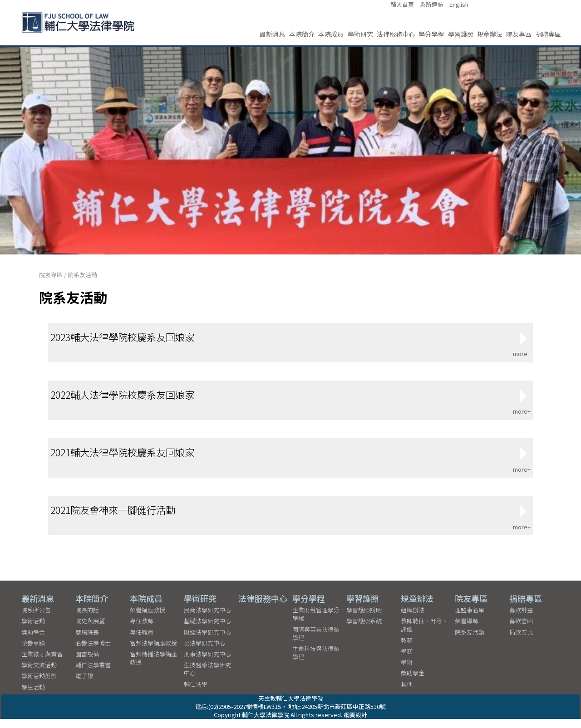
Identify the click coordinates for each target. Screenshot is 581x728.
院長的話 (87, 619)
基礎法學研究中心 (207, 630)
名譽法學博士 (93, 652)
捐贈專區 (548, 34)
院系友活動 (82, 275)
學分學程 (431, 34)
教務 (407, 649)
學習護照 (461, 34)
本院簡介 (302, 34)
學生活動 (33, 696)
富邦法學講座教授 (153, 652)
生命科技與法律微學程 (316, 662)
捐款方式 (521, 641)
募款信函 (521, 630)
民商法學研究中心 (207, 619)
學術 (407, 671)
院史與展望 (90, 630)
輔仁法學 (196, 693)
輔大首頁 (402, 5)
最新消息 (272, 34)
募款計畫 (521, 619)
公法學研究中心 (204, 652)
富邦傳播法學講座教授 (153, 667)
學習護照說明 (364, 619)
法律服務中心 (396, 34)
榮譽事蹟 (33, 652)
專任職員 (142, 641)
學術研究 (360, 34)
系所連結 (432, 5)
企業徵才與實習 (42, 663)
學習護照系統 (364, 630)
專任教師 (142, 630)
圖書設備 (87, 663)
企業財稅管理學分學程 (316, 623)
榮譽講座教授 (148, 619)
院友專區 (519, 34)
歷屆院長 (87, 641)
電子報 (84, 685)
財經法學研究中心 (207, 641)
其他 (407, 693)
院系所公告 (36, 619)
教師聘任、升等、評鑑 (424, 634)
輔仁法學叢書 (93, 674)
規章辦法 (490, 34)
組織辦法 (413, 619)
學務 (407, 660)
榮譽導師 (467, 630)
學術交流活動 (39, 674)
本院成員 (331, 34)
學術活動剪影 (39, 685)
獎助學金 (33, 641)
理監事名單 (470, 619)
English (459, 5)
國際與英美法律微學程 (316, 642)
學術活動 (33, 630)
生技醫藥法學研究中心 (207, 678)
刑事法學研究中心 (207, 663)
